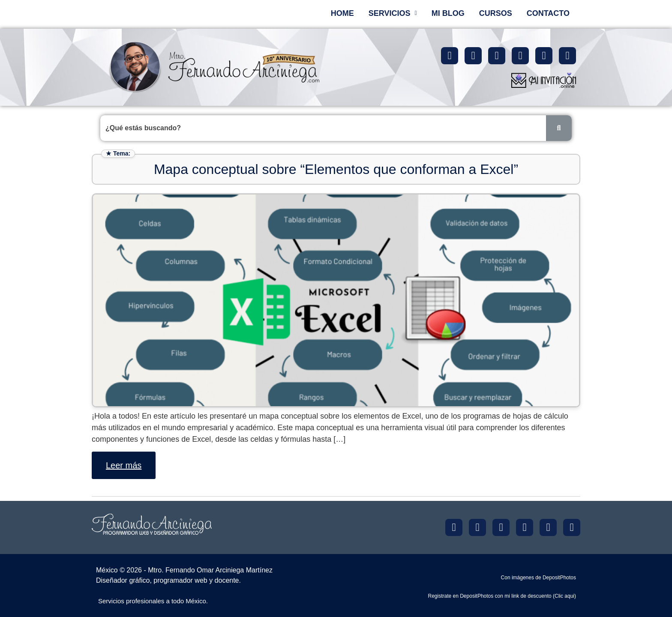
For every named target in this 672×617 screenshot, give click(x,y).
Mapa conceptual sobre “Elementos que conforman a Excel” (336, 169)
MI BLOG (448, 13)
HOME (342, 13)
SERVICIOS (393, 13)
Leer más (124, 465)
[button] (393, 13)
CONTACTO (548, 13)
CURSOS (496, 13)
